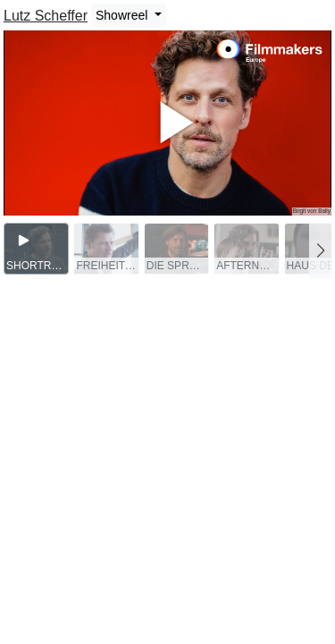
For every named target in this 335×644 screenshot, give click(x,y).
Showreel (123, 15)
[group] (36, 249)
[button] (320, 251)
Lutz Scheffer (46, 16)
